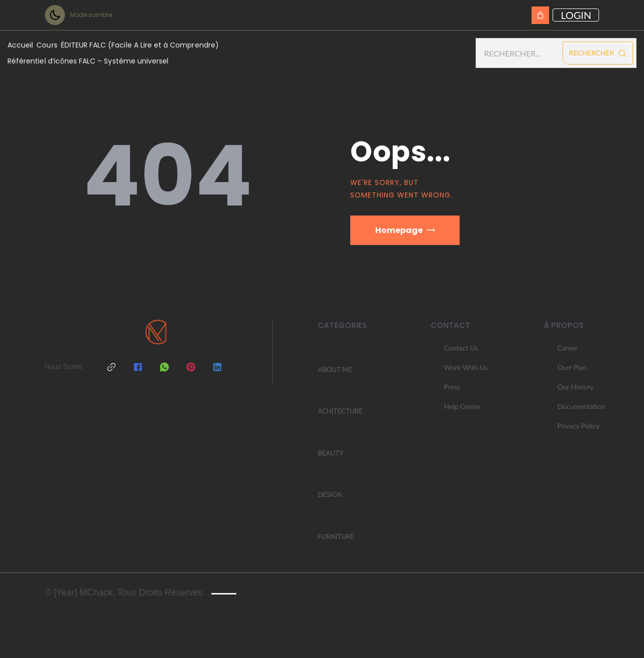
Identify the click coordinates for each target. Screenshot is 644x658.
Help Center (463, 411)
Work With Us (466, 372)
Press (452, 391)
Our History (575, 391)
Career (567, 352)
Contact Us (461, 352)
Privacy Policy (578, 430)
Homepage (399, 230)
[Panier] (540, 15)
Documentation (581, 411)
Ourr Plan (572, 372)
